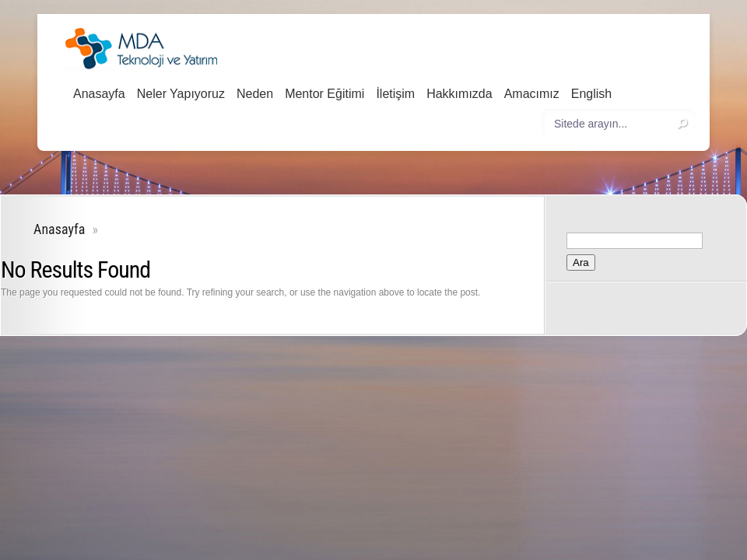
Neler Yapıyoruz (181, 94)
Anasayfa (99, 94)
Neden (255, 94)
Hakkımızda (459, 94)
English (591, 94)
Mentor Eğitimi (324, 94)
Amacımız (532, 94)
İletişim (395, 94)
